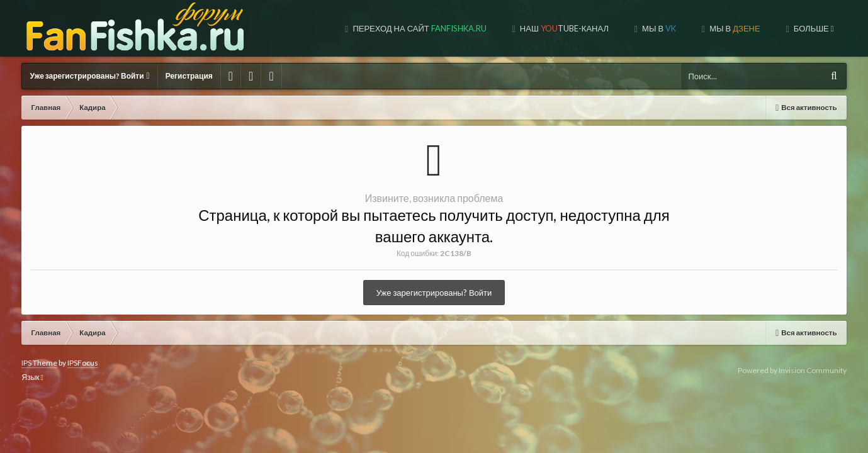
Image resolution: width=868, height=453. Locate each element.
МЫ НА (729, 28)
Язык (32, 377)
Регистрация (189, 76)
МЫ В (639, 28)
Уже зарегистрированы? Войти (89, 76)
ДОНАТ (814, 28)
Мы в (563, 28)
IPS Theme (39, 363)
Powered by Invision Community (792, 370)
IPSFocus (83, 363)
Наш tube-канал (468, 28)
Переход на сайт (324, 28)
